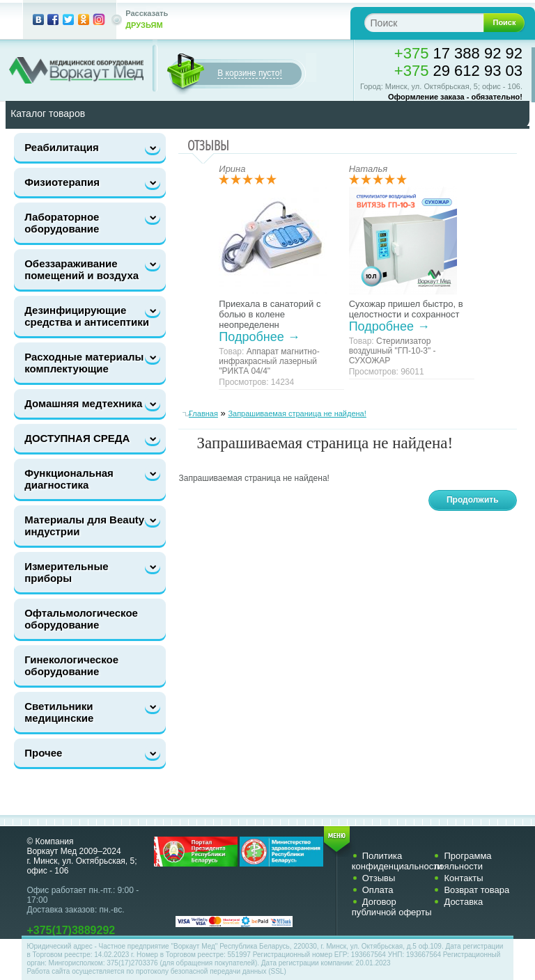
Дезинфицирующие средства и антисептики (87, 316)
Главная (203, 413)
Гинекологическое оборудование (71, 665)
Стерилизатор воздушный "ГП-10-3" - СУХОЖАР (393, 351)
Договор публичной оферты (392, 907)
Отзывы (379, 878)
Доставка (463, 902)
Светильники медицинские (59, 712)
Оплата (378, 890)
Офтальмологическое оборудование (81, 619)
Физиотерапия (62, 182)
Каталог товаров (48, 113)
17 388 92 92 (458, 53)
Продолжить (473, 500)
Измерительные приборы (66, 572)
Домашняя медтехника (83, 403)
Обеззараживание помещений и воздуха (82, 269)
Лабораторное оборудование (62, 223)
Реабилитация (61, 147)
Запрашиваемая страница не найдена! (297, 413)
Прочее (43, 753)
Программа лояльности (462, 861)
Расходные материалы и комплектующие (89, 363)
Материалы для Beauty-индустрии (86, 525)
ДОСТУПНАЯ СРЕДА (77, 438)
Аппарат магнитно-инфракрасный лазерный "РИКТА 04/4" (269, 361)
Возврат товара (476, 890)
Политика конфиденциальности (397, 861)
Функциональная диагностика (69, 479)
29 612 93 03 (458, 71)
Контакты (463, 878)
